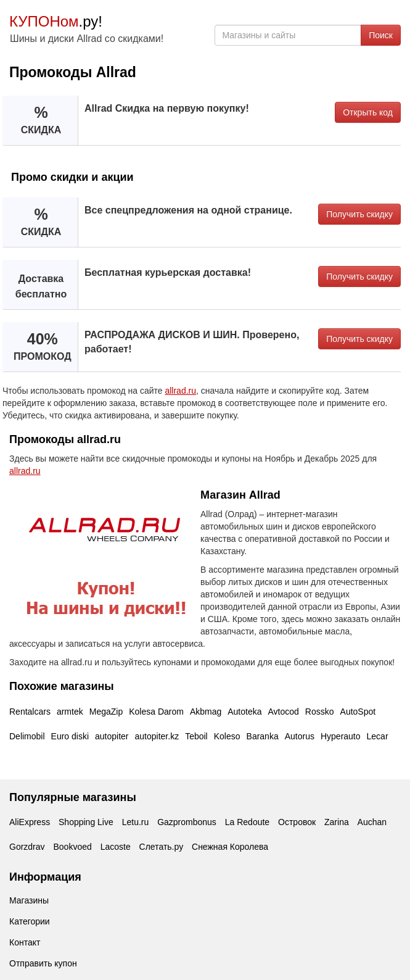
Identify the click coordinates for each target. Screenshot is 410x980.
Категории (30, 921)
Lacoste (116, 847)
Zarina (337, 822)
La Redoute (247, 822)
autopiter (112, 736)
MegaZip (106, 712)
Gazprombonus (187, 822)
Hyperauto (341, 736)
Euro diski (70, 736)
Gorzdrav (27, 847)
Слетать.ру (162, 847)
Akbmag (206, 712)
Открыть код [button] (368, 112)
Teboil (196, 736)
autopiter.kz (157, 736)
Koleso (227, 736)
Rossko (320, 712)
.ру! (56, 21)
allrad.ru (180, 391)
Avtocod (284, 712)
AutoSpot (358, 712)
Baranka (263, 736)
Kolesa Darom (156, 712)
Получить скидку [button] (359, 214)
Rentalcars (30, 712)
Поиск (381, 35)
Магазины (29, 900)
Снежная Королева (230, 847)
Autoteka (244, 712)
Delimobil (27, 736)
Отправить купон (43, 963)
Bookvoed (72, 847)
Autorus (300, 736)
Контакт (25, 942)
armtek (70, 712)
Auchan (372, 822)
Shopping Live (86, 822)
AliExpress (30, 822)
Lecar (378, 736)
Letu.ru (136, 822)
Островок (297, 822)
